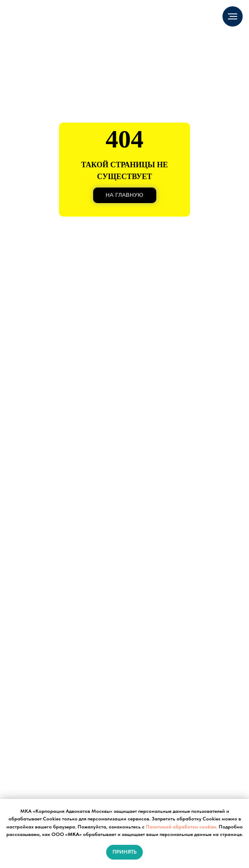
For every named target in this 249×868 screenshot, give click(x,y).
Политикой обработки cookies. (182, 827)
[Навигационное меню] (233, 16)
